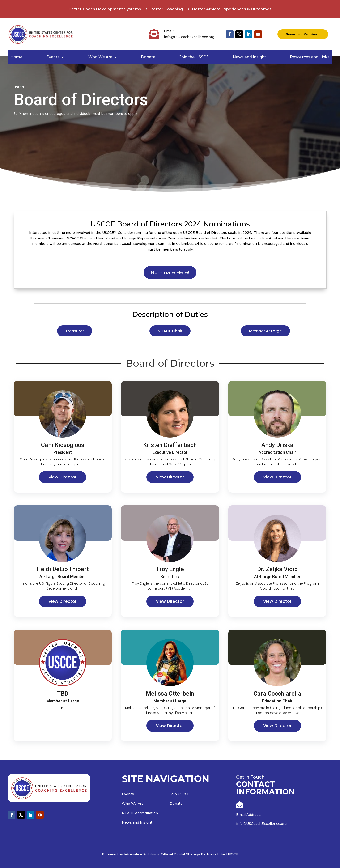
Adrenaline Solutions (142, 854)
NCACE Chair (170, 331)
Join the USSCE (194, 57)
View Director (63, 477)
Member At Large (265, 331)
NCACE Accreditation (140, 813)
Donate (148, 57)
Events (53, 57)
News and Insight (249, 57)
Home (16, 57)
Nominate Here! (170, 272)
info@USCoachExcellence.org (261, 824)
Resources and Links (310, 57)
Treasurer (75, 331)
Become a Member (302, 34)
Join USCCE (180, 794)
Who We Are (100, 57)
